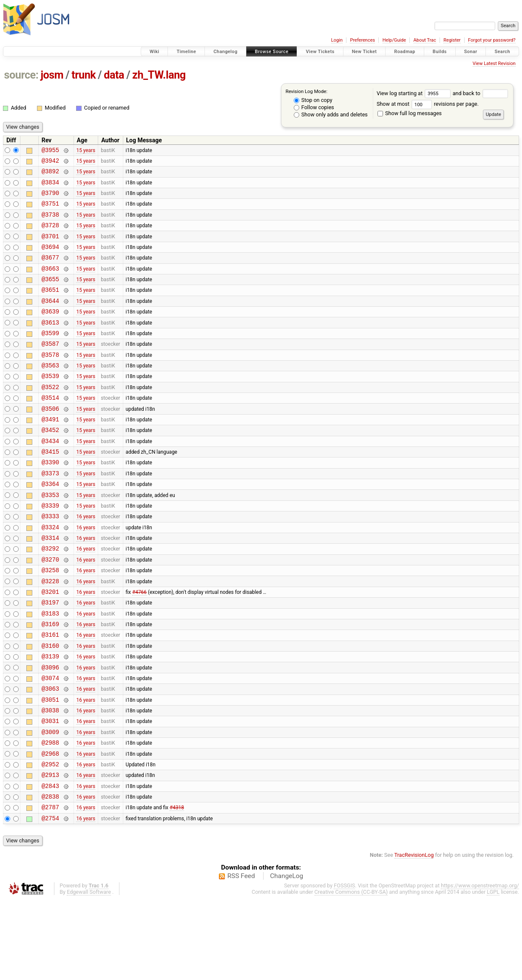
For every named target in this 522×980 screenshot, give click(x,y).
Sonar (471, 52)
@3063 (50, 753)
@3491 (50, 452)
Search (502, 52)
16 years (86, 561)
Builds (440, 52)
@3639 (50, 332)
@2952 (50, 838)
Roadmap (405, 52)
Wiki (155, 52)
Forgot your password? (492, 40)
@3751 (50, 211)
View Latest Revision (494, 64)
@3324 (50, 573)
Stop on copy (313, 100)
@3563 (50, 392)
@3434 (50, 476)
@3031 (50, 789)
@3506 (50, 440)
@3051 (50, 766)
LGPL (493, 972)
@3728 (50, 235)
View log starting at (415, 93)
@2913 (50, 850)
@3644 (50, 320)
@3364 (50, 524)
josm (52, 75)
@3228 (50, 633)
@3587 (50, 368)
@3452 (50, 464)
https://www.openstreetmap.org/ (480, 966)
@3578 (50, 380)
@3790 (50, 199)
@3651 (50, 307)
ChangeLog (287, 956)
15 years (86, 151)
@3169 (50, 681)
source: (21, 75)
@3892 (50, 175)
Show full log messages (410, 113)
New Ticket (365, 52)
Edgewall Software (89, 972)
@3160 (50, 705)
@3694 (50, 259)
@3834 (50, 187)
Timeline (186, 52)
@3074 (50, 741)
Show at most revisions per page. (428, 104)
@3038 (50, 778)
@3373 (50, 513)
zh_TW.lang (159, 75)
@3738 (50, 223)
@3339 (50, 549)
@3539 (50, 404)
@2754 (50, 898)
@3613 (50, 344)
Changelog (225, 52)
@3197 (50, 657)
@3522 (50, 416)
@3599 (50, 356)
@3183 (50, 669)
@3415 (50, 488)
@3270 (50, 609)
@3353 (50, 537)
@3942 (50, 163)
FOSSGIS (344, 966)
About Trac (425, 40)
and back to (481, 93)
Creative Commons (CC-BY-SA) (351, 972)
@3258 (50, 621)
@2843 (50, 862)
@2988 (50, 814)
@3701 (50, 247)
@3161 (50, 693)
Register (452, 40)
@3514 (50, 428)
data (114, 75)
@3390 (50, 500)
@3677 (50, 271)
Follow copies (314, 107)
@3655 (50, 295)
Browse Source (272, 52)
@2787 (50, 886)
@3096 (50, 730)
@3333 (50, 561)
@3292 (50, 597)
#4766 (139, 645)
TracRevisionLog (414, 935)
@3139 (50, 717)
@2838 (50, 874)
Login (337, 40)
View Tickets (320, 52)
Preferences (362, 40)
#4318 (177, 886)
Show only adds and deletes (331, 114)
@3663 (50, 284)
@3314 (50, 585)
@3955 (50, 151)
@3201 (50, 645)
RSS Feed (241, 956)
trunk (84, 75)
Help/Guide (394, 40)
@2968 (50, 826)
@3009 (50, 802)
